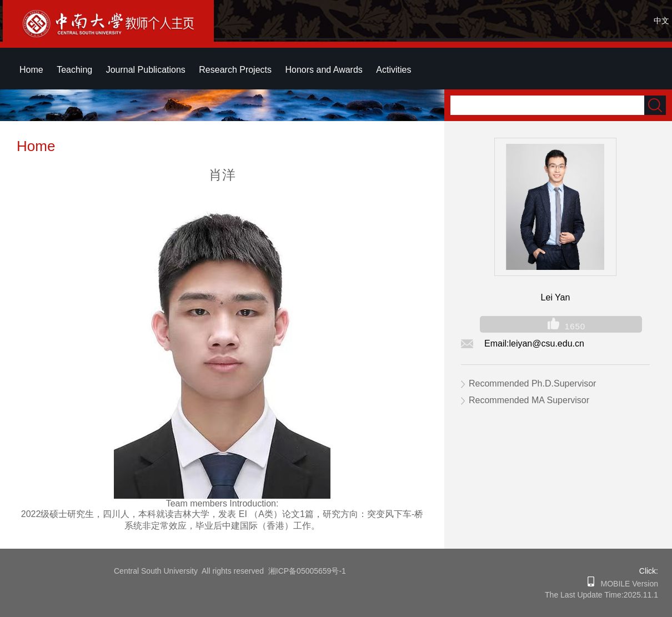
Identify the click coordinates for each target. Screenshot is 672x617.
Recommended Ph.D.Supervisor (532, 383)
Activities (393, 70)
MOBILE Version (626, 584)
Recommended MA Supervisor (529, 400)
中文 (661, 21)
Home (31, 70)
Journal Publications (146, 70)
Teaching (74, 70)
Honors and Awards (324, 70)
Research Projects (235, 70)
